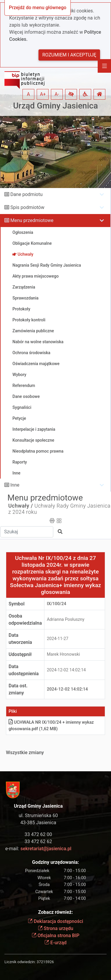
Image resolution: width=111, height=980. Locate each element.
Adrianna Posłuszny (66, 619)
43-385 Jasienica (38, 823)
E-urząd (55, 943)
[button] (71, 94)
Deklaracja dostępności (55, 921)
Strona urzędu (56, 928)
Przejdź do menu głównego (38, 8)
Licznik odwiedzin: (20, 962)
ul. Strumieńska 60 (38, 815)
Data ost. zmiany (18, 689)
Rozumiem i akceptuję (69, 55)
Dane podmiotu (26, 194)
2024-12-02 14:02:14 (66, 670)
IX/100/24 (56, 604)
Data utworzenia (20, 639)
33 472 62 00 (38, 834)
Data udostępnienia (24, 670)
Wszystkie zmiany (25, 753)
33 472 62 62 (38, 841)
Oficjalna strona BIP (55, 936)
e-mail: (38, 849)
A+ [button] (43, 94)
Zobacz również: (56, 912)
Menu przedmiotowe (32, 220)
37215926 (45, 962)
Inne (15, 485)
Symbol (17, 604)
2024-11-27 (58, 639)
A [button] (28, 94)
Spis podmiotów (27, 207)
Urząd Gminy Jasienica (55, 106)
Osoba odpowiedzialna (25, 619)
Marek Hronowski (63, 654)
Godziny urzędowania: (55, 862)
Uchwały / (21, 506)
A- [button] (57, 94)
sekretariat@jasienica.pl (46, 849)
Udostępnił (20, 654)
